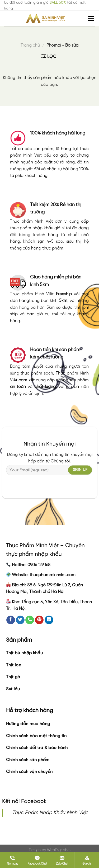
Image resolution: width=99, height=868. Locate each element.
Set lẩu (13, 689)
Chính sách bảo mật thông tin (36, 736)
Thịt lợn (14, 665)
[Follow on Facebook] (11, 620)
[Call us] (30, 620)
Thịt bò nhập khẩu (24, 653)
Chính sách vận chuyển (29, 772)
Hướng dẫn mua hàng (28, 724)
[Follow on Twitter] (20, 620)
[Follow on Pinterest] (39, 620)
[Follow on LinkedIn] (49, 620)
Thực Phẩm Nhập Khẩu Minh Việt (50, 813)
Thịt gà (13, 677)
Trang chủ (30, 45)
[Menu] (91, 18)
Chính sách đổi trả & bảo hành (37, 748)
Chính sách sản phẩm (28, 760)
